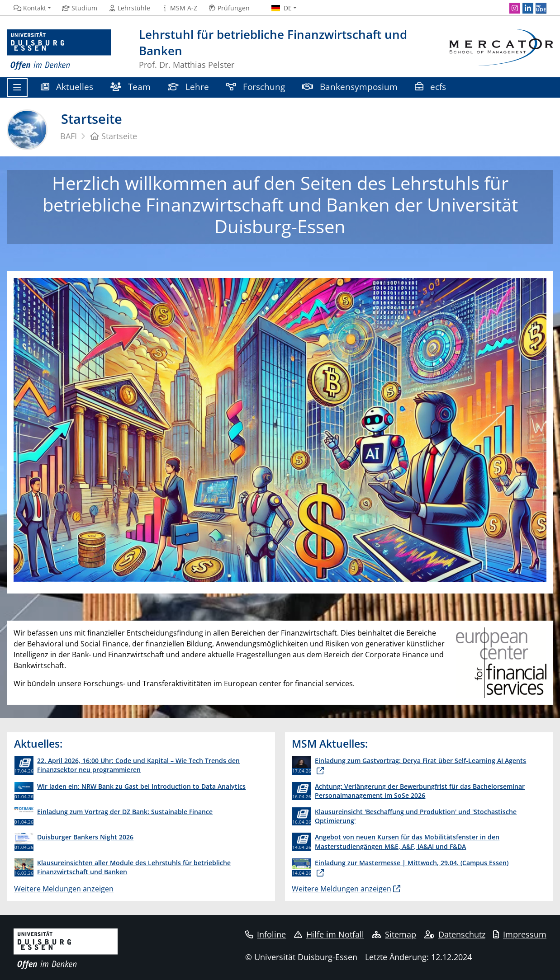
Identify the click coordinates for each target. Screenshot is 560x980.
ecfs (432, 87)
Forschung (256, 87)
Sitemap (394, 934)
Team (131, 87)
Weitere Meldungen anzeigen (64, 889)
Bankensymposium (350, 87)
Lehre (188, 87)
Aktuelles (67, 87)
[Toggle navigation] (17, 88)
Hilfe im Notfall (329, 934)
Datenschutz (455, 934)
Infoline (266, 934)
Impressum (520, 934)
